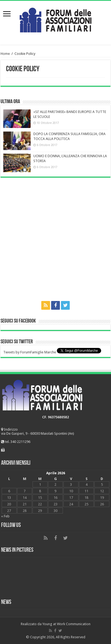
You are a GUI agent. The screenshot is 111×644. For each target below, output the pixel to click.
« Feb (5, 516)
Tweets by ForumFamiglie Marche (30, 352)
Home (5, 54)
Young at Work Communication (66, 624)
